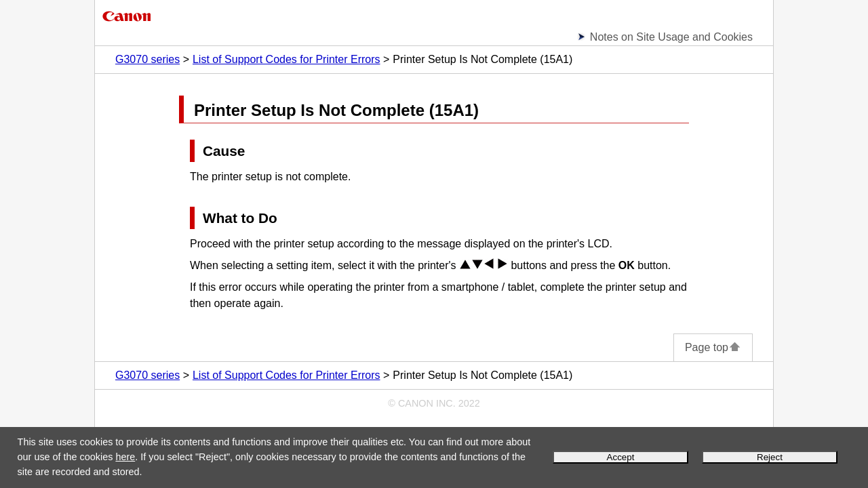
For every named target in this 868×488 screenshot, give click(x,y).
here (125, 457)
